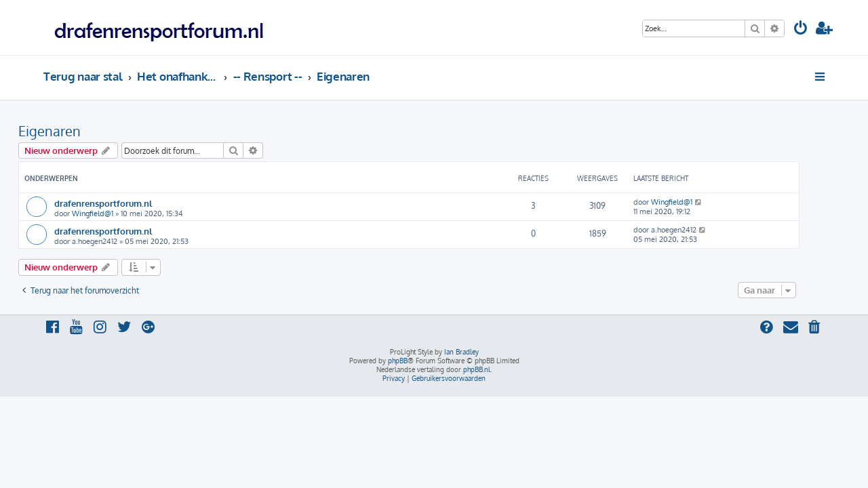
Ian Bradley (461, 352)
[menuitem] (801, 29)
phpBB (398, 361)
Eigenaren (75, 131)
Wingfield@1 (118, 213)
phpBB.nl (477, 369)
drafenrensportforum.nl (128, 203)
